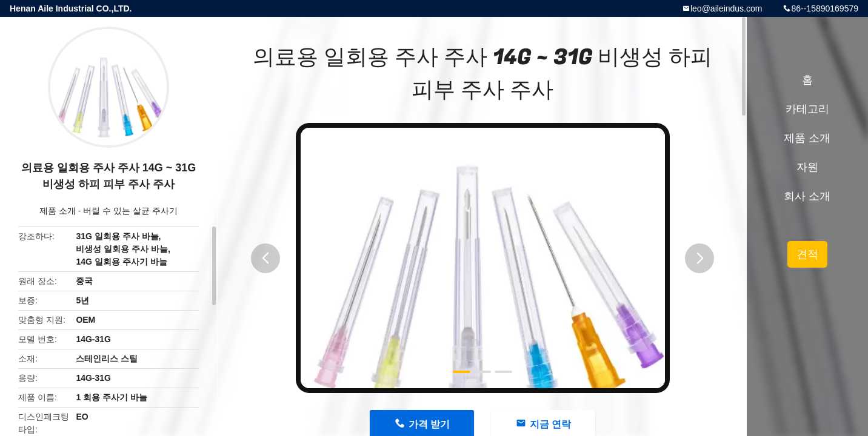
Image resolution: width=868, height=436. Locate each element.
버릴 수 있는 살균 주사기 (130, 211)
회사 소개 (807, 196)
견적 (807, 254)
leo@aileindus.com (726, 8)
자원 (807, 167)
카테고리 (807, 109)
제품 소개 (58, 211)
